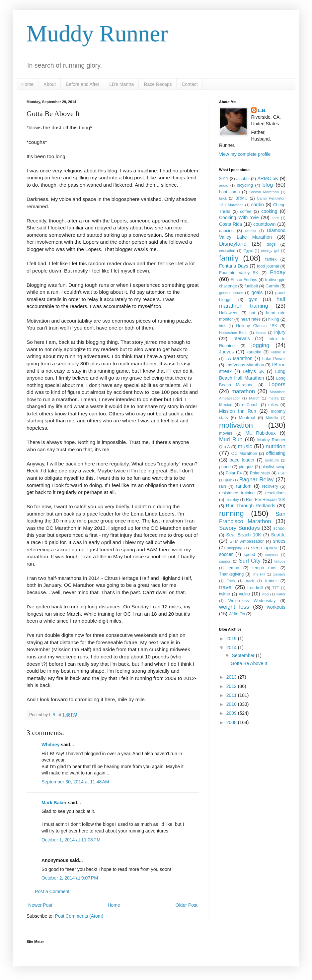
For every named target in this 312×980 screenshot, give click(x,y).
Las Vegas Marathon (245, 365)
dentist (251, 231)
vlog (265, 594)
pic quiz (246, 467)
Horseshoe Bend (233, 333)
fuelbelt (251, 286)
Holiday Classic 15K (257, 326)
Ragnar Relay (257, 480)
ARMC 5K (268, 178)
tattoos (280, 561)
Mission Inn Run (238, 411)
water (281, 594)
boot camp (229, 192)
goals (257, 292)
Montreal (247, 418)
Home (27, 84)
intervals (241, 338)
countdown (265, 224)
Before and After (82, 84)
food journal (268, 266)
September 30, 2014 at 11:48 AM (75, 782)
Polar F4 (234, 473)
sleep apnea (264, 548)
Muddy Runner (97, 34)
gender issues (231, 293)
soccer (226, 554)
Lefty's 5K (253, 371)
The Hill (258, 574)
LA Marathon (239, 358)
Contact (190, 84)
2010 (232, 704)
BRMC (241, 198)
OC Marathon (244, 454)
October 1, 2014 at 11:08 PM (71, 840)
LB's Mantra (121, 84)
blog (268, 185)
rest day (232, 500)
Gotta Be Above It (249, 663)
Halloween (229, 313)
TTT (276, 588)
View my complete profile (245, 154)
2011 (224, 179)
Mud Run (231, 439)
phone (225, 467)
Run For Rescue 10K (266, 500)
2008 (232, 722)
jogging (260, 345)
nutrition (275, 446)
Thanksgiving (231, 574)
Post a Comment (52, 891)
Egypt (248, 251)
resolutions (275, 493)
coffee (246, 212)
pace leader (242, 460)
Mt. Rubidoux (260, 433)
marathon (243, 391)
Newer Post (40, 905)
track (250, 581)
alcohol (243, 179)
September (244, 655)
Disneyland (233, 244)
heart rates (251, 319)
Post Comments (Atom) (79, 916)
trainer (271, 581)
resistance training (237, 493)
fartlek (271, 259)
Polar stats (260, 473)
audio (224, 185)
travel (226, 587)
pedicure (272, 460)
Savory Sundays (239, 528)
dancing (226, 231)
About (50, 84)
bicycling (245, 185)
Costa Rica (231, 224)
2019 (232, 639)
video (244, 594)
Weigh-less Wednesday (252, 601)
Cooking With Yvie (239, 217)
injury (280, 332)
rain (223, 486)
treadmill (255, 588)
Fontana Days (234, 266)
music (245, 446)
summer (272, 555)
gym (253, 299)
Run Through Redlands (251, 506)
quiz (229, 480)
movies (226, 433)
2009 (232, 713)
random (243, 486)
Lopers (277, 384)
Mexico (226, 405)
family (229, 258)
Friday (278, 272)
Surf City (250, 561)
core (275, 218)
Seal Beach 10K (243, 535)
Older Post (187, 905)
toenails (279, 574)
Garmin (272, 286)
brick (223, 198)
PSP (282, 473)
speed (249, 555)
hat (252, 313)
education (227, 251)
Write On (237, 614)
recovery (270, 486)
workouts (276, 607)
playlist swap (273, 467)
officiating (276, 453)
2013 (232, 677)
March (254, 398)
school (279, 528)
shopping (234, 548)
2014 (232, 647)
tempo (234, 568)
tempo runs (265, 568)
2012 (232, 686)
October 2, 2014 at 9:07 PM (70, 878)
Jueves (226, 352)
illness (261, 333)
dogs (271, 244)
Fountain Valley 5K (239, 273)
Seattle (278, 535)
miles (273, 405)
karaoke (254, 352)
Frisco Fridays (244, 280)
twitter (225, 594)
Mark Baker (54, 803)
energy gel (270, 251)
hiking (274, 319)
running (232, 513)
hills (222, 326)
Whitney (50, 745)
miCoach (250, 405)
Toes (231, 581)
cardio (258, 205)
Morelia (272, 418)
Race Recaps (158, 84)
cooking (269, 211)
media (273, 398)
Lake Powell (274, 359)
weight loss (234, 607)
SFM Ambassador (247, 541)
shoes (279, 541)
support (225, 561)
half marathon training (252, 303)
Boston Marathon (264, 192)
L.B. (262, 110)
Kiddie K (278, 352)
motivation (236, 425)
